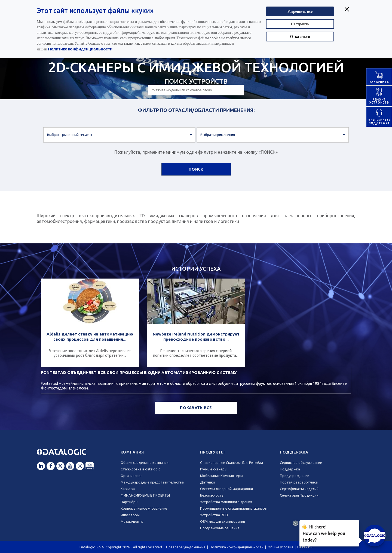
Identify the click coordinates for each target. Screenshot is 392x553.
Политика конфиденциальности (237, 547)
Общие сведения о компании (145, 463)
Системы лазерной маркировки (226, 489)
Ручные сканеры (214, 469)
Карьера (128, 489)
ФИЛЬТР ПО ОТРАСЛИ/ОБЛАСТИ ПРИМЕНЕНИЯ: (196, 110)
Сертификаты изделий (299, 489)
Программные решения (220, 528)
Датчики (207, 482)
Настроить (300, 24)
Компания (132, 452)
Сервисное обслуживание (301, 463)
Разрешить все (300, 11)
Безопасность (212, 495)
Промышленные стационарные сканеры (234, 508)
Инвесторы (130, 515)
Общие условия (280, 547)
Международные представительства (152, 482)
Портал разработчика (299, 482)
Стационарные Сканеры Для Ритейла (232, 463)
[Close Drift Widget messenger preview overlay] (295, 523)
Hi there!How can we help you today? (324, 533)
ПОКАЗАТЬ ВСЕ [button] (196, 408)
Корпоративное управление (144, 508)
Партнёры (129, 502)
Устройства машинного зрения (226, 502)
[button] (119, 135)
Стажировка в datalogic (140, 469)
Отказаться (300, 36)
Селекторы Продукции (299, 495)
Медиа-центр (132, 521)
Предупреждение (295, 476)
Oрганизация (131, 476)
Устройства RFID (214, 515)
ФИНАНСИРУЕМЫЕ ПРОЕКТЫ (145, 495)
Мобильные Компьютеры (222, 476)
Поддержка (294, 452)
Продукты (212, 452)
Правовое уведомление (186, 547)
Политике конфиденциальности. (81, 49)
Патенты (305, 547)
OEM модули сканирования (223, 521)
